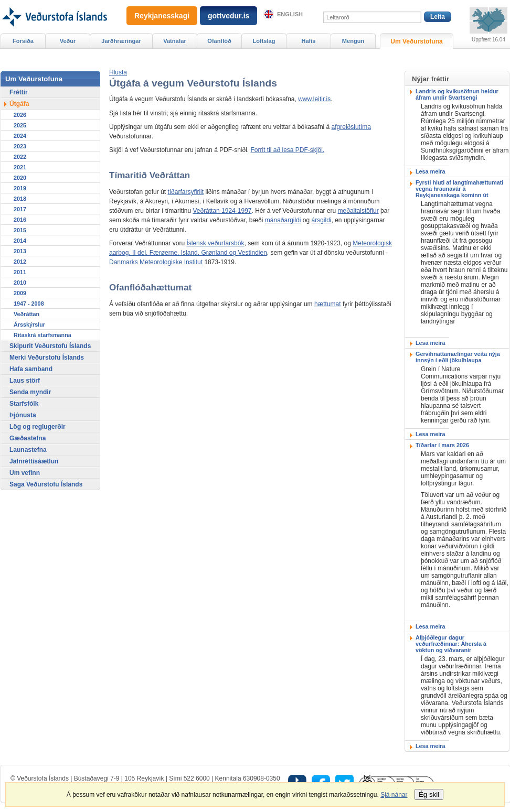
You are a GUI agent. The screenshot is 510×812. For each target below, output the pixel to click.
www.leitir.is (314, 99)
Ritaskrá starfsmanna (42, 335)
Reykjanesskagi (162, 16)
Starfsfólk (24, 404)
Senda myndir (30, 392)
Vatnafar (175, 41)
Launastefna (28, 450)
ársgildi (322, 220)
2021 (20, 167)
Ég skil (429, 794)
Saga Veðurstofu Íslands (46, 484)
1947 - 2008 (29, 304)
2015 (20, 230)
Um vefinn (25, 473)
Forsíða (23, 41)
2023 (20, 146)
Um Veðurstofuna (416, 41)
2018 (20, 199)
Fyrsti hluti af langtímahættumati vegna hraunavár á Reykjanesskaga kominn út (459, 189)
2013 (20, 251)
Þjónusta (23, 415)
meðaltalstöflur (358, 211)
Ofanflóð (219, 41)
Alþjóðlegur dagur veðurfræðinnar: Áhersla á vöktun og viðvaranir (451, 644)
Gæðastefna (28, 438)
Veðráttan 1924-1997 (222, 211)
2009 (20, 293)
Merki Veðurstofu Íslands (47, 358)
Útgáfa (19, 104)
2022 (20, 157)
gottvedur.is (229, 16)
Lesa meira (430, 171)
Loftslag (264, 41)
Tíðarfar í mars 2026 (442, 445)
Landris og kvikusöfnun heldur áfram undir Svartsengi (457, 94)
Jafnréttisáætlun (34, 461)
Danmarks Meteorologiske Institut (156, 262)
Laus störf (25, 381)
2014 (20, 241)
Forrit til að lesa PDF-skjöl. (287, 150)
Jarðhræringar (121, 41)
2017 (20, 209)
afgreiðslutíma (351, 127)
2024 (20, 136)
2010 (20, 283)
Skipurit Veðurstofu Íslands (50, 346)
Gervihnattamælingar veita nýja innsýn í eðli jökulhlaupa (458, 357)
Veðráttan (26, 314)
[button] (118, 72)
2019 (20, 188)
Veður (68, 41)
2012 (20, 262)
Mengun (353, 41)
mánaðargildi (283, 220)
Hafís (309, 41)
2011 (20, 272)
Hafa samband (31, 369)
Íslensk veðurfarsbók (215, 243)
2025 (20, 125)
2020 (20, 178)
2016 (20, 220)
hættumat (328, 304)
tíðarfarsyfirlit (185, 192)
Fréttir (19, 92)
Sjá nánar (394, 795)
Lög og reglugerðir (38, 427)
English (290, 14)
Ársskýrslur (29, 324)
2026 (20, 115)
